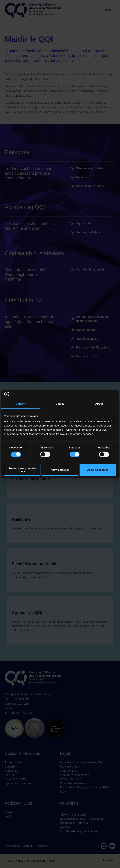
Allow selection (60, 470)
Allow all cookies (98, 470)
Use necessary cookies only (22, 470)
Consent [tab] (21, 403)
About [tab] (99, 403)
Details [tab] (60, 403)
